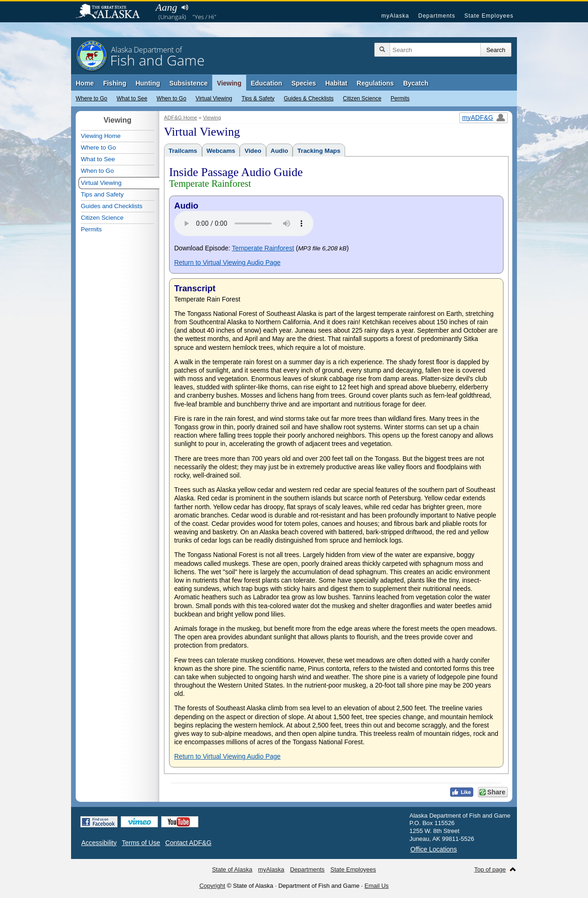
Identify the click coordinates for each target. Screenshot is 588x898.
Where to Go (91, 98)
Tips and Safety (102, 194)
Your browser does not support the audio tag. (244, 223)
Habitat (336, 83)
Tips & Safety (258, 98)
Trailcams (183, 151)
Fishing (115, 83)
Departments (437, 16)
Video (253, 151)
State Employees (489, 16)
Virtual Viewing (214, 98)
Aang (166, 7)
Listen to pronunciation (185, 7)
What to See (132, 98)
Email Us (377, 886)
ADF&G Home (181, 118)
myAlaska (395, 16)
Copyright (212, 886)
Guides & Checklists (309, 98)
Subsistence (189, 83)
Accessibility (99, 843)
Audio (280, 151)
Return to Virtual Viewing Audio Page (227, 262)
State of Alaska (112, 12)
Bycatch (416, 83)
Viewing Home (101, 136)
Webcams (221, 151)
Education (267, 83)
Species (304, 83)
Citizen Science (362, 98)
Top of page (490, 869)
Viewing (229, 83)
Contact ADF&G (189, 843)
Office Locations (434, 849)
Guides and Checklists (112, 206)
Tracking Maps (319, 151)
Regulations (375, 83)
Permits (400, 98)
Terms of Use (141, 843)
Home (85, 83)
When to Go (171, 98)
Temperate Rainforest (263, 248)
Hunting (148, 83)
